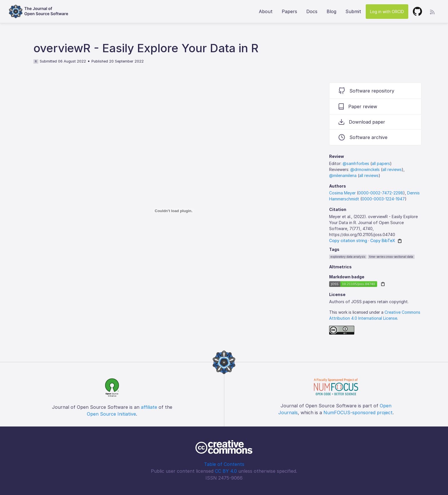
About (266, 11)
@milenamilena (343, 175)
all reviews (392, 169)
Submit (353, 11)
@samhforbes (356, 163)
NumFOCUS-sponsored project (358, 412)
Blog (331, 11)
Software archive (363, 137)
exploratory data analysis (348, 257)
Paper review (358, 106)
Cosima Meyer (342, 193)
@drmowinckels (365, 169)
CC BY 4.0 (226, 471)
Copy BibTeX (383, 241)
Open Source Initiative (111, 414)
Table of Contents (224, 464)
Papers (289, 11)
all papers (381, 163)
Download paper (362, 122)
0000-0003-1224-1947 (383, 199)
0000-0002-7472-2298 (381, 193)
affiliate (149, 407)
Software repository (366, 91)
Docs (312, 11)
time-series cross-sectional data (391, 257)
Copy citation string (348, 241)
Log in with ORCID (387, 12)
